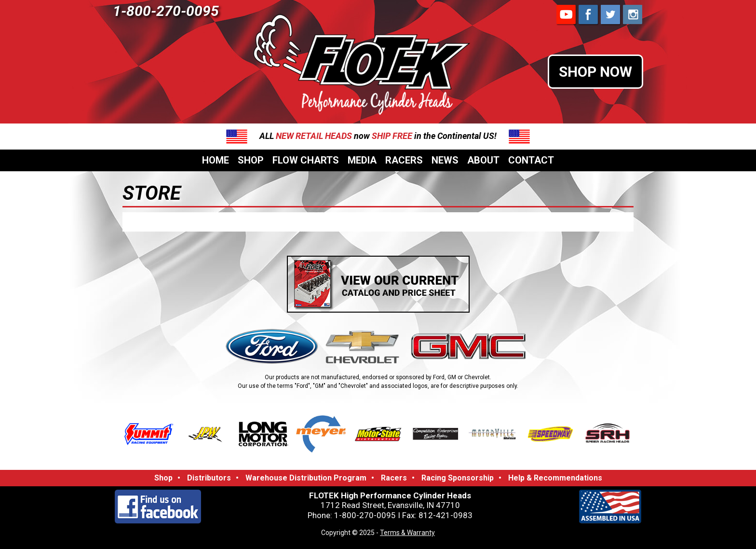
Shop (251, 160)
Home (216, 160)
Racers (404, 160)
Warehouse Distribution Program (306, 478)
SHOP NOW (595, 72)
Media (362, 160)
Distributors (209, 478)
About (483, 160)
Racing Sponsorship (458, 478)
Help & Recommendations (555, 478)
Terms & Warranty (407, 533)
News (445, 160)
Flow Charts (306, 160)
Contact (531, 160)
